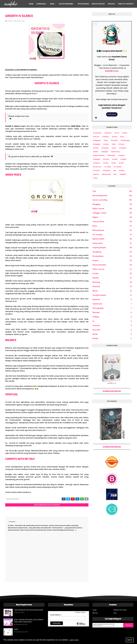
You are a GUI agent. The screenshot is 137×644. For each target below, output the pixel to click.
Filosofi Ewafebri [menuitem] (66, 4)
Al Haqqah (97, 144)
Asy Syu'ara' (97, 167)
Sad (115, 174)
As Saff (121, 163)
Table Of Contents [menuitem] (126, 4)
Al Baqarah (97, 140)
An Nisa (106, 163)
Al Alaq (125, 133)
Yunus (95, 178)
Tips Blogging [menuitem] (83, 4)
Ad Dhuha (108, 133)
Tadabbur (123, 174)
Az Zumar (96, 170)
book (112, 226)
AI (112, 321)
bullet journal (112, 209)
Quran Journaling (112, 200)
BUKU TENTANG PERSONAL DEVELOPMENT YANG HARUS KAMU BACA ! (29, 620)
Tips (112, 191)
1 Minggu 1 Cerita (112, 213)
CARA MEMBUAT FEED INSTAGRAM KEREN (29, 609)
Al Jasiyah (123, 148)
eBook (112, 291)
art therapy (112, 235)
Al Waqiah (97, 159)
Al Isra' (114, 148)
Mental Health (112, 239)
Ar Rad (114, 163)
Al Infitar (121, 144)
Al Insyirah (105, 148)
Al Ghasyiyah (125, 140)
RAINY (16, 629)
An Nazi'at (97, 163)
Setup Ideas (112, 243)
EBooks (95, 612)
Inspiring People (112, 248)
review (112, 339)
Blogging (112, 204)
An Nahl (115, 159)
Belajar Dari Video (120, 609)
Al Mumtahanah (99, 155)
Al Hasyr (106, 144)
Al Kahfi (96, 152)
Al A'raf (117, 133)
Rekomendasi (112, 230)
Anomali (112, 326)
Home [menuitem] (31, 4)
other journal (112, 269)
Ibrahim (122, 170)
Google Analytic (112, 295)
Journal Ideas (112, 222)
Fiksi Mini (112, 313)
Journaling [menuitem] (41, 4)
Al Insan (96, 148)
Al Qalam (121, 155)
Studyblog (112, 252)
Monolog (112, 282)
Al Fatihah (114, 140)
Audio (95, 609)
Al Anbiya (106, 137)
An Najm (123, 159)
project (112, 261)
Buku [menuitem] (52, 4)
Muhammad (106, 174)
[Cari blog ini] (104, 625)
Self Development (13, 499)
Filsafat (112, 278)
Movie (112, 334)
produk (112, 274)
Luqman (96, 174)
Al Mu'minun (115, 152)
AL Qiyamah (97, 133)
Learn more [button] (74, 640)
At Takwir (108, 167)
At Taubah (118, 167)
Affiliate (112, 317)
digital (112, 217)
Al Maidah (105, 152)
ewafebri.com (112, 71)
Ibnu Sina (112, 330)
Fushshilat (107, 170)
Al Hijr (114, 144)
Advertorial (112, 304)
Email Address (56, 614)
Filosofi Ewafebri (112, 265)
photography (112, 308)
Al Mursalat (111, 155)
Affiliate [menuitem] (111, 4)
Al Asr (122, 137)
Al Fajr (106, 140)
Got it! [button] (130, 640)
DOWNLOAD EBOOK (112, 391)
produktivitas (112, 256)
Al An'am (96, 137)
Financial (112, 287)
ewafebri (10, 21)
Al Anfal (114, 137)
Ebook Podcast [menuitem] (98, 4)
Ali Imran (106, 159)
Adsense (112, 300)
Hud (115, 170)
